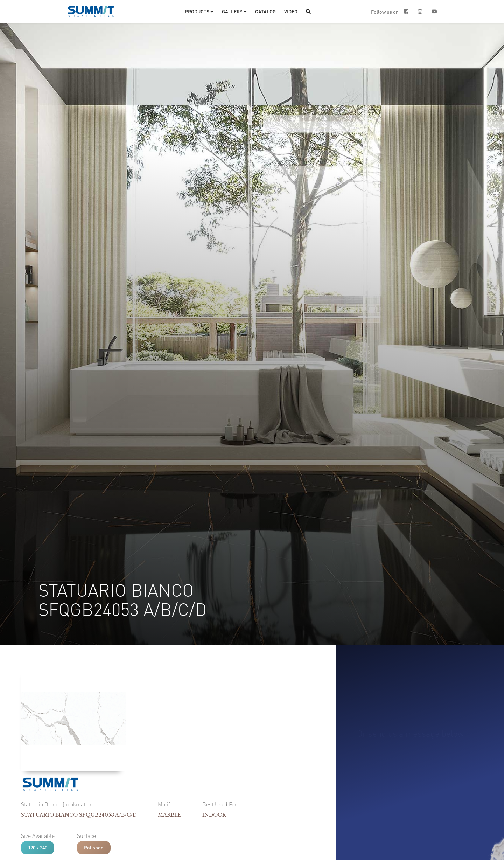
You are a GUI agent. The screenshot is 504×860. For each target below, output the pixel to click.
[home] (91, 11)
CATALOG (265, 11)
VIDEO (291, 11)
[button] (199, 11)
